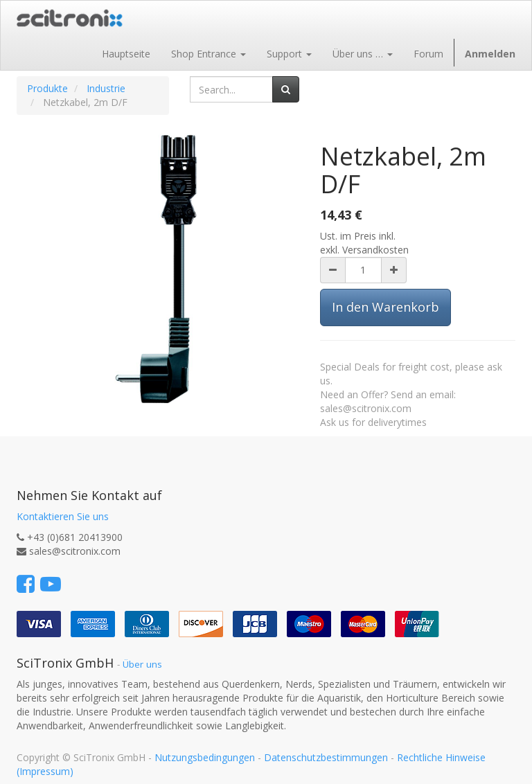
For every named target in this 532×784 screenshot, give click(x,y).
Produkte (47, 88)
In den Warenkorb (385, 307)
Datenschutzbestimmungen (326, 757)
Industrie (106, 88)
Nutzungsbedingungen (205, 757)
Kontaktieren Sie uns (63, 516)
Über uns (142, 664)
